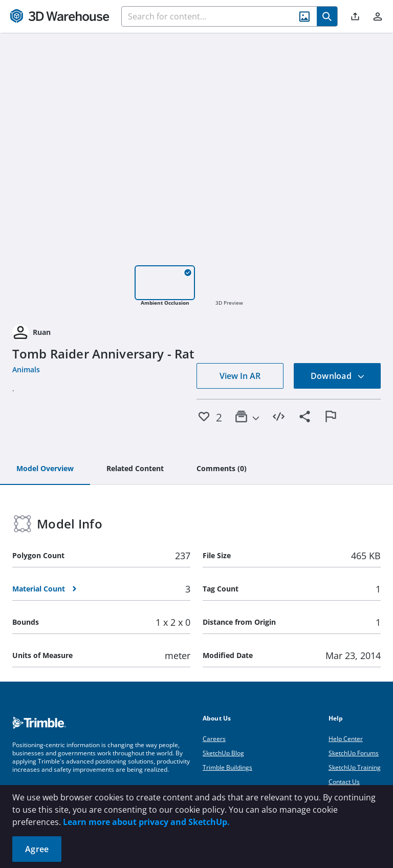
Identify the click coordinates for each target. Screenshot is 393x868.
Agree (37, 849)
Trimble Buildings (227, 767)
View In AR (240, 376)
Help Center (346, 739)
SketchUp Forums (354, 753)
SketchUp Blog (223, 753)
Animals (26, 369)
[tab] (45, 469)
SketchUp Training (355, 767)
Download (338, 376)
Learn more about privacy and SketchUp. (146, 822)
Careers (214, 739)
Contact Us (344, 782)
